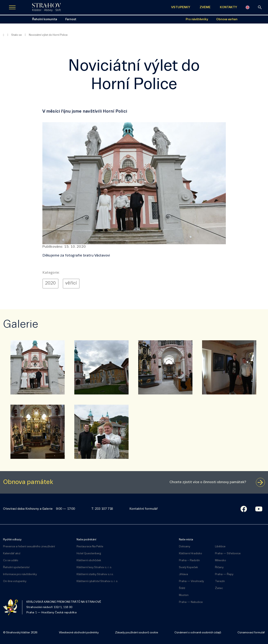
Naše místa (186, 540)
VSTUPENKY (181, 7)
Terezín (220, 581)
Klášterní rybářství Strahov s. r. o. (97, 581)
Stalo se (16, 35)
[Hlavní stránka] (4, 35)
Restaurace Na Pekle (90, 547)
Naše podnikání (86, 540)
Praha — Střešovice (228, 554)
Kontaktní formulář (144, 509)
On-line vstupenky (15, 581)
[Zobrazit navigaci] (12, 7)
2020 (50, 283)
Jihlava (183, 574)
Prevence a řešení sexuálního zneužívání (29, 547)
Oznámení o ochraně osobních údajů (198, 633)
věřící (71, 283)
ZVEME (205, 7)
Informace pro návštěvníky (20, 574)
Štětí (182, 588)
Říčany (219, 567)
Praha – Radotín (189, 561)
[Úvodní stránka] (46, 7)
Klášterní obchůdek (89, 561)
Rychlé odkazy (12, 540)
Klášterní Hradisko (191, 554)
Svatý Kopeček (188, 567)
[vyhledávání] (260, 7)
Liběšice (220, 547)
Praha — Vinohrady (191, 581)
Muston (184, 595)
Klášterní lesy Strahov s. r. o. (94, 567)
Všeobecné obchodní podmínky (79, 633)
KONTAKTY (228, 7)
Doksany (185, 547)
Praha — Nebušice (191, 602)
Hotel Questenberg (89, 554)
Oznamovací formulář (251, 633)
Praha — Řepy (224, 574)
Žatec (219, 588)
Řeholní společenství (16, 567)
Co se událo (11, 561)
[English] (248, 7)
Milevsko (221, 561)
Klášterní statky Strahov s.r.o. (95, 574)
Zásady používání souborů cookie (137, 633)
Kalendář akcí (12, 554)
